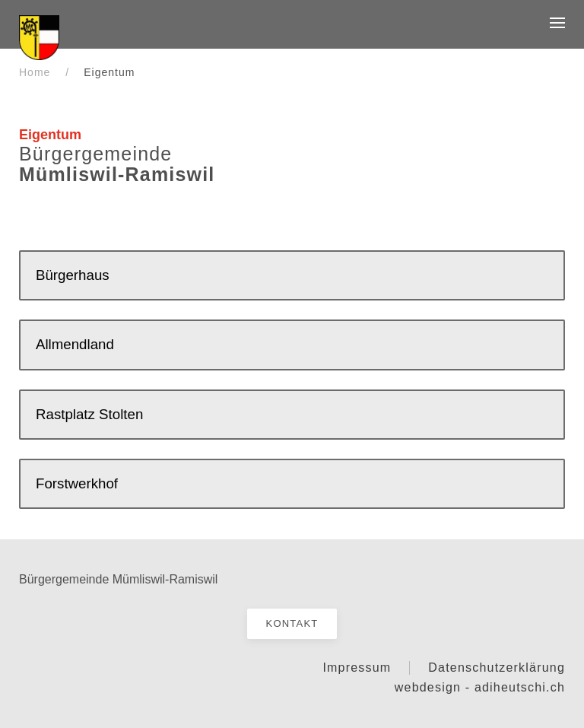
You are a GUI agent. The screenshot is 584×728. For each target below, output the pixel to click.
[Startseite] (39, 37)
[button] (557, 23)
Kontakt (292, 623)
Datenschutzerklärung (497, 668)
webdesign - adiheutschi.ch (480, 687)
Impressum (357, 668)
